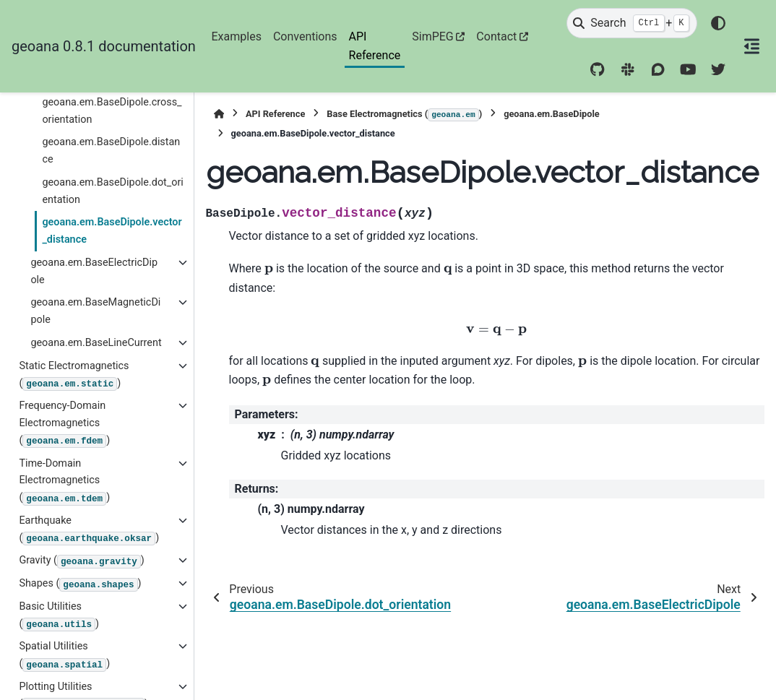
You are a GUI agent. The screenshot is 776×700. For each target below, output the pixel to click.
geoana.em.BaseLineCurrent (96, 343)
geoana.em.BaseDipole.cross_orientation (112, 111)
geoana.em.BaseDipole (552, 114)
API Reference (375, 46)
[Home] (219, 114)
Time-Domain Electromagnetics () (64, 481)
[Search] (631, 23)
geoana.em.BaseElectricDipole (94, 271)
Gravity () (81, 561)
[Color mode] (718, 23)
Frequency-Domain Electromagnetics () (64, 424)
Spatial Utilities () (64, 656)
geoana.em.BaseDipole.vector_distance (112, 231)
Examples (237, 36)
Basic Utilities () (59, 616)
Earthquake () (89, 530)
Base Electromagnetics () (404, 115)
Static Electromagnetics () (74, 375)
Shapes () (80, 584)
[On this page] (751, 46)
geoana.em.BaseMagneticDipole (95, 311)
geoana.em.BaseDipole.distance (111, 151)
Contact (496, 36)
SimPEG (433, 36)
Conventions (305, 36)
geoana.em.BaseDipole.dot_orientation (112, 191)
